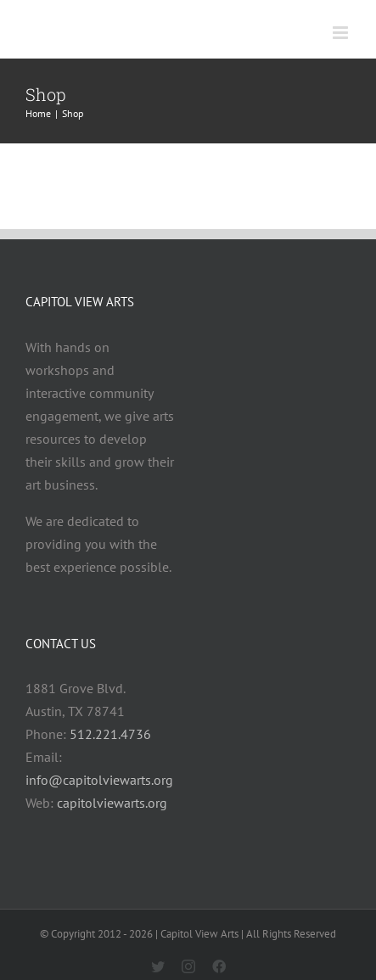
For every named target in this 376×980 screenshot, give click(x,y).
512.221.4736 (110, 734)
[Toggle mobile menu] (342, 33)
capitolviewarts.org (112, 803)
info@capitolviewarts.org (99, 780)
